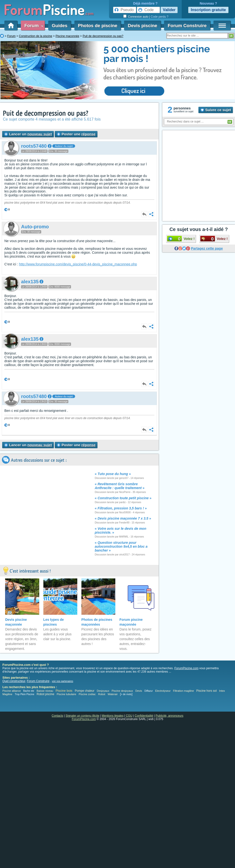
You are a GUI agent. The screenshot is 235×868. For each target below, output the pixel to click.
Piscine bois (64, 691)
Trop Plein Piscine (24, 694)
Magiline (7, 694)
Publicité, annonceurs (169, 716)
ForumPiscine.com (186, 668)
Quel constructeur (14, 681)
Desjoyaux (103, 691)
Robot (102, 694)
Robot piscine (45, 694)
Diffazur (149, 691)
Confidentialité (144, 716)
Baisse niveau (45, 691)
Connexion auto (138, 17)
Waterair (113, 694)
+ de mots (126, 694)
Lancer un (28, 134)
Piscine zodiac (87, 694)
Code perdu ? (160, 17)
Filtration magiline (183, 691)
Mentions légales (113, 716)
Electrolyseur (163, 691)
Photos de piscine (98, 26)
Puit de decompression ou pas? (46, 113)
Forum (33, 26)
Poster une (76, 445)
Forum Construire (187, 26)
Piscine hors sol (206, 691)
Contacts (57, 716)
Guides (60, 26)
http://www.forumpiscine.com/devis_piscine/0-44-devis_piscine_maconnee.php (78, 264)
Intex (222, 691)
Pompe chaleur (85, 691)
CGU (129, 716)
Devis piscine (142, 26)
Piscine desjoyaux (122, 691)
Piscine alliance (12, 691)
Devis (139, 691)
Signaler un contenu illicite (82, 716)
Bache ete (29, 691)
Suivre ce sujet (216, 110)
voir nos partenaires (63, 681)
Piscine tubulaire (67, 694)
